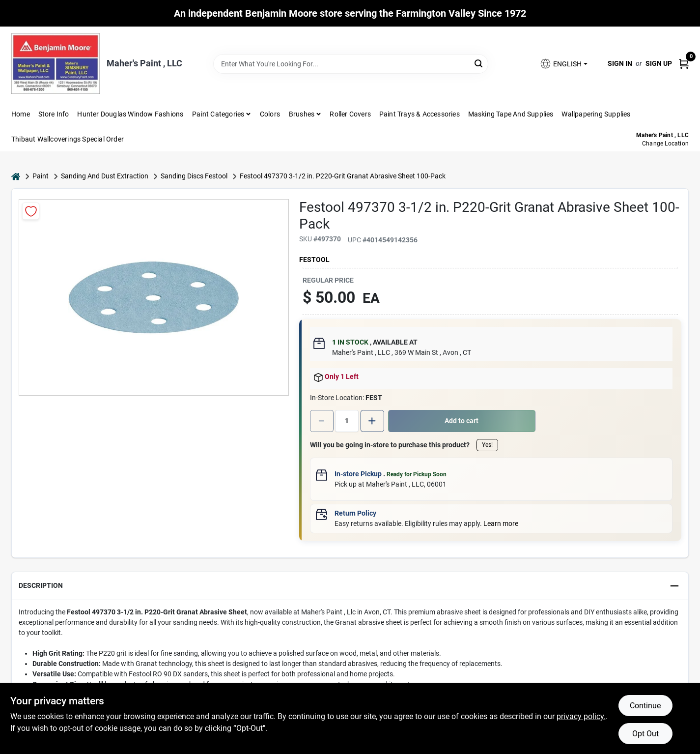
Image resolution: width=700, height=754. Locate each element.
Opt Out (645, 734)
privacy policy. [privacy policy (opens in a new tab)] (581, 716)
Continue (645, 706)
